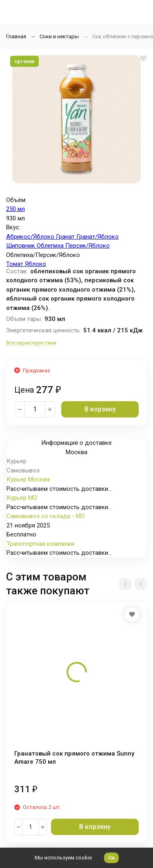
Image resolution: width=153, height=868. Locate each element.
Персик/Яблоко (88, 246)
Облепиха (51, 246)
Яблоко (35, 264)
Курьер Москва (28, 479)
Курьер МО (22, 498)
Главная (16, 36)
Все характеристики (31, 343)
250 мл (16, 209)
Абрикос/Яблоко (31, 237)
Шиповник (21, 246)
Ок (111, 858)
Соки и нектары (59, 36)
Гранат (66, 237)
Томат (16, 264)
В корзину (100, 409)
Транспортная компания (40, 544)
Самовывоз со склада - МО (46, 516)
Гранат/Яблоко (98, 237)
